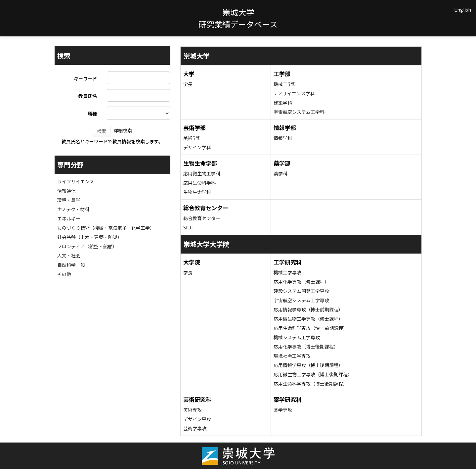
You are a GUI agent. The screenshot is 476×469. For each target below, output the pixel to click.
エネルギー (69, 218)
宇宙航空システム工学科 (299, 112)
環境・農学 (69, 200)
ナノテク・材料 (73, 209)
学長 (188, 84)
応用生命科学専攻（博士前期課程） (311, 328)
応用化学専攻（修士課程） (301, 282)
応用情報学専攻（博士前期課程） (308, 309)
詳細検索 (123, 130)
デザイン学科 (197, 147)
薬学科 (281, 173)
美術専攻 (193, 410)
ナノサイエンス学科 (294, 93)
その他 (64, 274)
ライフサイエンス (76, 181)
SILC (188, 227)
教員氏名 (88, 96)
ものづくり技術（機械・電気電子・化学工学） (106, 228)
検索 (102, 131)
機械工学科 (285, 84)
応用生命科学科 (199, 183)
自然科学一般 (71, 265)
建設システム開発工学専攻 (301, 291)
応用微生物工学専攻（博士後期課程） (313, 374)
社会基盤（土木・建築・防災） (90, 237)
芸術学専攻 (195, 428)
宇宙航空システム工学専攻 (301, 300)
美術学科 (193, 138)
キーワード (85, 78)
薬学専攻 (283, 410)
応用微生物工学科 (202, 173)
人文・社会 (69, 256)
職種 (92, 114)
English (463, 10)
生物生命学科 (197, 192)
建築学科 (283, 103)
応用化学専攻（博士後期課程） (306, 347)
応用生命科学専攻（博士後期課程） (311, 384)
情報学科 (283, 138)
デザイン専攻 (197, 419)
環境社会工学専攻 (292, 356)
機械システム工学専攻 (297, 337)
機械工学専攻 (287, 272)
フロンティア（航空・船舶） (87, 246)
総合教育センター (202, 218)
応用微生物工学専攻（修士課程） (308, 319)
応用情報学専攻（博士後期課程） (308, 365)
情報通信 (66, 191)
